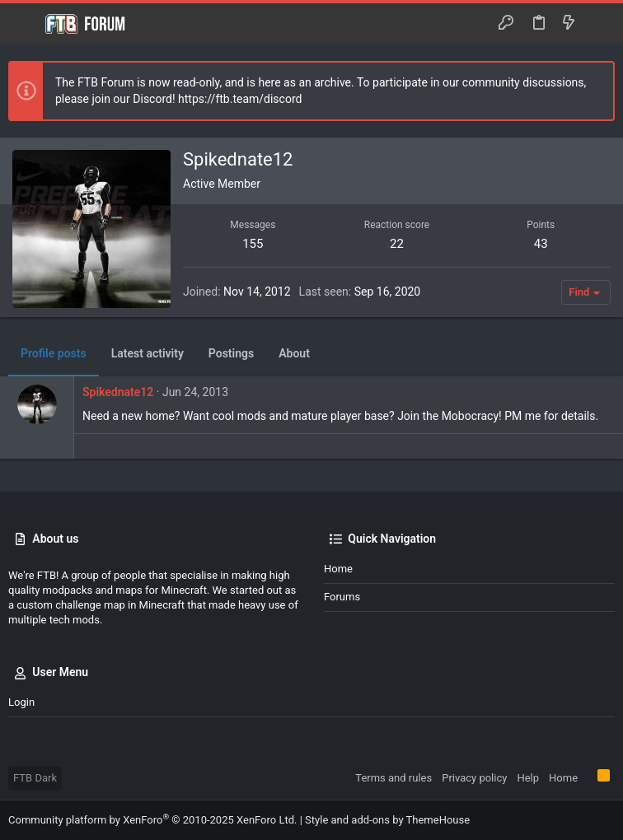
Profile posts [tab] (54, 353)
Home (338, 569)
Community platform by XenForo (152, 820)
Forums (342, 597)
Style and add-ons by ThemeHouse (387, 820)
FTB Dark (35, 778)
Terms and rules (393, 778)
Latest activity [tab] (148, 353)
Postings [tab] (231, 353)
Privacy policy (474, 778)
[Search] (599, 24)
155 (253, 244)
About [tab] (294, 353)
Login (21, 702)
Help (528, 778)
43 (541, 244)
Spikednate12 (118, 392)
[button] (25, 24)
